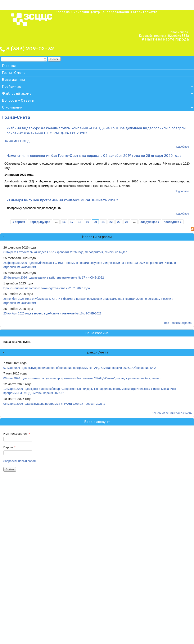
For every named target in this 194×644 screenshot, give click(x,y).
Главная (9, 66)
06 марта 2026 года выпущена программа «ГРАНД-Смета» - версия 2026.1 (54, 404)
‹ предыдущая (40, 222)
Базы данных (14, 80)
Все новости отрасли (178, 323)
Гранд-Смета (14, 73)
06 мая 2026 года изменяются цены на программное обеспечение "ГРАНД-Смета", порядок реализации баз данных (82, 378)
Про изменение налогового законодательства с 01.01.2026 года (47, 288)
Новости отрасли (97, 237)
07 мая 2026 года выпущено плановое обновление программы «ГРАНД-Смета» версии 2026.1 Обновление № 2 (80, 368)
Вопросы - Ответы (18, 100)
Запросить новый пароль (20, 461)
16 (64, 222)
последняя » (173, 222)
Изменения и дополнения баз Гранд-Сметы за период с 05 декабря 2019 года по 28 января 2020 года (94, 156)
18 (80, 222)
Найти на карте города (167, 39)
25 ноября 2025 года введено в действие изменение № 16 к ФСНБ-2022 (52, 313)
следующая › (150, 222)
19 (87, 222)
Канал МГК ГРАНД (17, 141)
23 (119, 222)
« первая (19, 222)
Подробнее (182, 147)
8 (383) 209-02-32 (30, 49)
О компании (96, 108)
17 (72, 222)
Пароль (9, 447)
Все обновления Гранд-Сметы (172, 413)
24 (127, 222)
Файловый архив (96, 94)
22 (111, 222)
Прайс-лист (96, 87)
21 (103, 222)
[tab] (97, 237)
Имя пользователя (17, 434)
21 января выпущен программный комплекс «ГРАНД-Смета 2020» (63, 200)
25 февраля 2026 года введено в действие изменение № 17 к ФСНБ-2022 (54, 277)
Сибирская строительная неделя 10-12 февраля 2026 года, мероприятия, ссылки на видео (65, 252)
